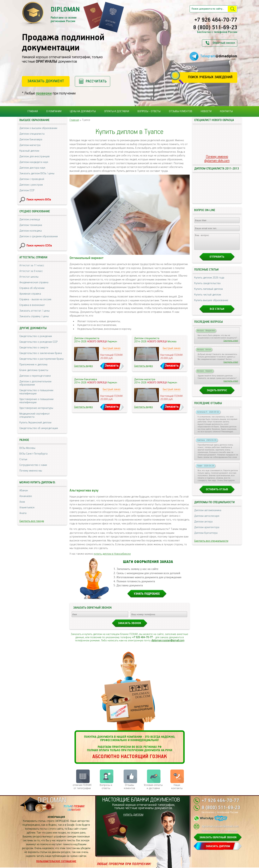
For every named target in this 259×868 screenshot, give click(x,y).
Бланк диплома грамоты (34, 370)
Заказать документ (46, 81)
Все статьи (217, 312)
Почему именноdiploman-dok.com (217, 159)
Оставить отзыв (217, 493)
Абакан (24, 491)
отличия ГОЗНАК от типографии (82, 787)
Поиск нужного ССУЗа (39, 246)
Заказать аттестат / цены (35, 311)
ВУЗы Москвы (27, 448)
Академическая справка (34, 282)
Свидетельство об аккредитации (39, 428)
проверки (44, 93)
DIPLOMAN (52, 800)
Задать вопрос (217, 394)
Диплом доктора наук (32, 168)
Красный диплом (29, 151)
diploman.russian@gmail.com (168, 641)
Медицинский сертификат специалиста (35, 415)
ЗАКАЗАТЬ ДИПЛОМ (218, 846)
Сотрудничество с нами (33, 465)
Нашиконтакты (177, 787)
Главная (33, 111)
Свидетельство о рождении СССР (38, 342)
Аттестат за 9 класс (31, 271)
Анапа (23, 513)
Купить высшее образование (211, 304)
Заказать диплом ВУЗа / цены (37, 173)
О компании (54, 111)
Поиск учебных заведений (210, 77)
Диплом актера (203, 525)
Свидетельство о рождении (36, 336)
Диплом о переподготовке (35, 376)
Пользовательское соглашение (56, 861)
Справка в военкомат (32, 305)
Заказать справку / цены (34, 316)
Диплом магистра (30, 145)
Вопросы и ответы (106, 787)
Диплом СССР (27, 190)
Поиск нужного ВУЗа (39, 200)
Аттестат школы (29, 277)
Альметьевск (27, 508)
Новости (206, 111)
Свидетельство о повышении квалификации (36, 392)
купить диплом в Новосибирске (112, 554)
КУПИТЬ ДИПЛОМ (133, 815)
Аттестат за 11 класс (32, 265)
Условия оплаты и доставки (153, 787)
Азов (22, 502)
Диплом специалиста (32, 134)
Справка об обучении (32, 288)
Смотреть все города (32, 521)
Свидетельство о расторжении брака (41, 359)
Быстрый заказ (112, 348)
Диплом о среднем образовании (39, 236)
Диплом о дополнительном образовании (35, 383)
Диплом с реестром (31, 185)
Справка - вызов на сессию (35, 299)
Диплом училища (30, 219)
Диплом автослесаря (207, 519)
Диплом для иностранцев (35, 156)
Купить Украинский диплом (35, 423)
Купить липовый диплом (209, 292)
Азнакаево (26, 496)
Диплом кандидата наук (34, 162)
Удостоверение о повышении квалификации (36, 401)
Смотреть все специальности (211, 544)
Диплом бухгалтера (206, 536)
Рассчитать (96, 81)
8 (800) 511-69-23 (215, 28)
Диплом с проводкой (32, 179)
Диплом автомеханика (208, 514)
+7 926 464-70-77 (216, 20)
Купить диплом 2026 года (209, 281)
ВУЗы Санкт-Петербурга (33, 454)
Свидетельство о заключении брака (41, 353)
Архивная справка (30, 294)
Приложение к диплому (33, 365)
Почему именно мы (31, 471)
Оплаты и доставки (117, 111)
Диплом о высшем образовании (38, 128)
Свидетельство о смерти (34, 348)
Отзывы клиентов (181, 111)
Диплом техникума (31, 225)
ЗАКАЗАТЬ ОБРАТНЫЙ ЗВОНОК (218, 837)
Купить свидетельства (207, 287)
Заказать (112, 366)
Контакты (226, 111)
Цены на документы (83, 111)
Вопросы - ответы (149, 111)
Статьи (23, 459)
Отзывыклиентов (129, 787)
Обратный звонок (224, 43)
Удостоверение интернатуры (36, 408)
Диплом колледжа (31, 231)
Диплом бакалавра (31, 140)
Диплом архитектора (207, 531)
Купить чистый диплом (208, 298)
